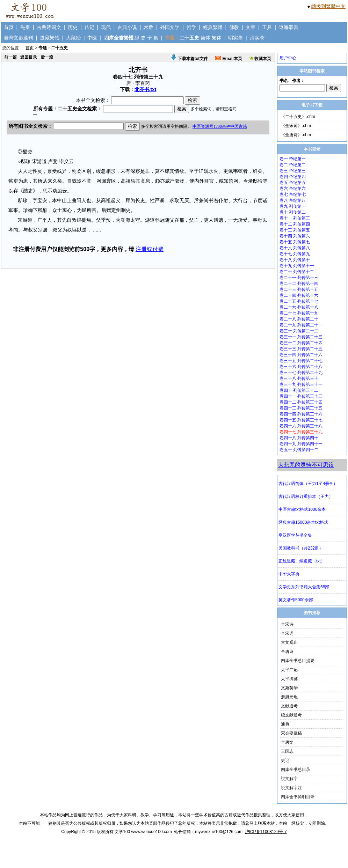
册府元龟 (289, 697)
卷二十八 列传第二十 (299, 319)
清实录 (257, 38)
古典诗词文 (49, 27)
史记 (285, 760)
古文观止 (289, 642)
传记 (89, 27)
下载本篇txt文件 (189, 59)
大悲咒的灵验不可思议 (306, 465)
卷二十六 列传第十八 (299, 307)
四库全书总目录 (296, 770)
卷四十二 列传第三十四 (301, 402)
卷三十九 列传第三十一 (301, 384)
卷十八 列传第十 (295, 260)
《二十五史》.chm (298, 117)
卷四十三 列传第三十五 (301, 408)
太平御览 (289, 679)
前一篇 (10, 57)
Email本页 (228, 59)
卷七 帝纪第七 (293, 194)
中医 (92, 38)
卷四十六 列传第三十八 (301, 426)
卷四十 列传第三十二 (299, 390)
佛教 (234, 27)
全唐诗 (287, 652)
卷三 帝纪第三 (293, 171)
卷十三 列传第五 (295, 230)
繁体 (217, 38)
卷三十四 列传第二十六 (301, 355)
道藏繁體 (50, 38)
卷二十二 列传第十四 (299, 284)
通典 (285, 724)
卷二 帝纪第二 (293, 165)
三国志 (287, 751)
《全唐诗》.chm (296, 135)
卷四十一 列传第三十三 (301, 396)
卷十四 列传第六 (295, 236)
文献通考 (289, 706)
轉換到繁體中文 (328, 6)
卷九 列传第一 (293, 206)
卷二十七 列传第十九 (299, 313)
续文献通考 (291, 715)
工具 (267, 27)
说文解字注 (291, 788)
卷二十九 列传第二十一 (301, 325)
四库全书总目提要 (298, 661)
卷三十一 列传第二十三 (301, 337)
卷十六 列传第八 (295, 248)
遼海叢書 (289, 27)
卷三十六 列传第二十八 (301, 367)
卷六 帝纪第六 (293, 189)
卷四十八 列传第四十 (299, 438)
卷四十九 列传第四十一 (301, 444)
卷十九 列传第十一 (297, 266)
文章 (251, 27)
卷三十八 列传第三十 (299, 378)
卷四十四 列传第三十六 (301, 414)
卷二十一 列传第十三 (299, 278)
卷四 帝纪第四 (293, 177)
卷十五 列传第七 (295, 242)
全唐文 (287, 742)
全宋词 (287, 633)
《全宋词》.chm (296, 126)
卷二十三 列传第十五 (299, 289)
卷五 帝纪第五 (293, 183)
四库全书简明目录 (298, 797)
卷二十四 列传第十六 (299, 295)
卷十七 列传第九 (295, 254)
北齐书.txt (146, 89)
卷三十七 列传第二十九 (301, 373)
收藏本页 (260, 59)
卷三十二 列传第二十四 (301, 343)
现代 (106, 27)
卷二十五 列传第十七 (299, 301)
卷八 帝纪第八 (293, 200)
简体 (205, 38)
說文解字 (289, 779)
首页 (9, 27)
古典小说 (127, 27)
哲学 (191, 27)
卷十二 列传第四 (295, 224)
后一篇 (47, 57)
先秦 (25, 27)
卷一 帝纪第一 (293, 159)
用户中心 (288, 58)
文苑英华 (289, 688)
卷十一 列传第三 (295, 218)
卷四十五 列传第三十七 (301, 420)
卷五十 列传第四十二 (299, 450)
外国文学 (170, 27)
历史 (73, 27)
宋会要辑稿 (291, 733)
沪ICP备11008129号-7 (266, 832)
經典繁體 (213, 27)
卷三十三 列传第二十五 (301, 349)
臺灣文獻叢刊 (19, 38)
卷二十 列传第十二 (297, 272)
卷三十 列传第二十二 (299, 331)
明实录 (235, 38)
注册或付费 (150, 249)
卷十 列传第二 (293, 212)
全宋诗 (287, 624)
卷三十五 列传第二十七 (301, 361)
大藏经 (73, 38)
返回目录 (29, 57)
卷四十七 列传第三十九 (301, 432)
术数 (148, 27)
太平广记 (289, 670)
